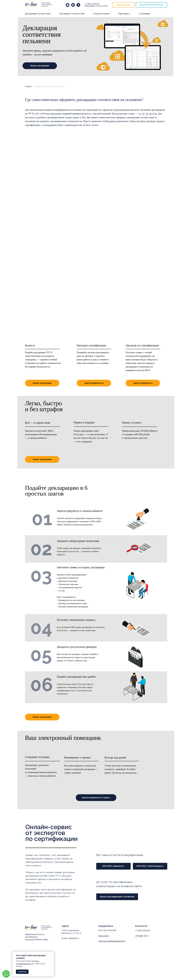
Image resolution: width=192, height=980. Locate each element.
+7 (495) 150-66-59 (143, 930)
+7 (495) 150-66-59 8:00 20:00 (96, 5)
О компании (144, 14)
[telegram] (78, 5)
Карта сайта (104, 936)
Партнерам (124, 14)
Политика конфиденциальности (112, 941)
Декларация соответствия (38, 14)
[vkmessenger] (73, 5)
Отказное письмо (101, 14)
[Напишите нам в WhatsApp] (68, 5)
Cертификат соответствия (72, 14)
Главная (28, 86)
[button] (151, 5)
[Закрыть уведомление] (52, 954)
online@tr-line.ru (142, 936)
